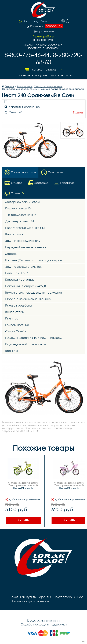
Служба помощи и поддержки (44, 624)
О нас (79, 597)
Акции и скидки (23, 601)
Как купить (40, 75)
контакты (65, 75)
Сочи (43, 22)
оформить (54, 26)
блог (53, 75)
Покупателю (63, 597)
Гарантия (23, 75)
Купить (23, 520)
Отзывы (78, 112)
